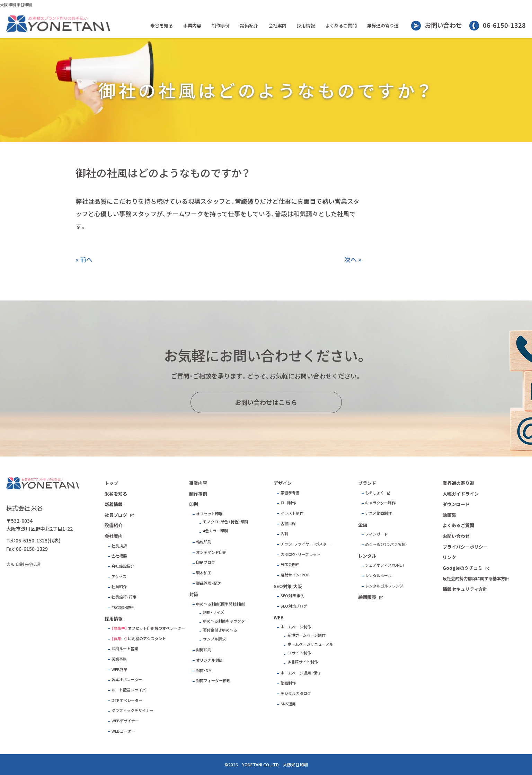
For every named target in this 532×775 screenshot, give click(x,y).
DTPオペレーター (127, 700)
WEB (279, 617)
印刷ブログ (206, 562)
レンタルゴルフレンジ (384, 586)
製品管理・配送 (209, 583)
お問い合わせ (443, 25)
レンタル (367, 556)
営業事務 (119, 659)
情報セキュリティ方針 (465, 589)
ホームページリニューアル (310, 644)
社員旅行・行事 (124, 597)
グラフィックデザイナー (132, 710)
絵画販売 (367, 597)
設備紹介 (249, 25)
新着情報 (114, 504)
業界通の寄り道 (383, 25)
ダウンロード (456, 504)
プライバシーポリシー (465, 547)
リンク (449, 557)
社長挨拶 (119, 546)
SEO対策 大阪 (288, 586)
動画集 (449, 515)
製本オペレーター (127, 680)
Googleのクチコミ (463, 568)
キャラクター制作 (380, 503)
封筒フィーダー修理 (213, 681)
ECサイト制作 (299, 653)
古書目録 (288, 524)
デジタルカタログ (296, 693)
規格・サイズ (214, 612)
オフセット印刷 (209, 514)
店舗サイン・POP (295, 575)
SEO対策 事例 (292, 596)
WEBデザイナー (125, 721)
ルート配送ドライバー (131, 690)
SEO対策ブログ (294, 606)
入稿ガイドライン (461, 494)
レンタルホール (378, 576)
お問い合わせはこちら (266, 402)
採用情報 (306, 25)
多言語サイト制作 (303, 662)
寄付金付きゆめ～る (220, 630)
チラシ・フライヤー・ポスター (305, 544)
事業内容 (192, 25)
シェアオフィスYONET (385, 565)
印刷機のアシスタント (147, 639)
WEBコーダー (123, 731)
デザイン (283, 483)
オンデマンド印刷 (211, 552)
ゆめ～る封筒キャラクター (226, 621)
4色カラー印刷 (215, 531)
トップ (111, 483)
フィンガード (376, 534)
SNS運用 (288, 704)
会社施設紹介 (123, 566)
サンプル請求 (214, 639)
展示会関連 (290, 564)
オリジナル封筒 (209, 660)
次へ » (353, 259)
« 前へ (84, 259)
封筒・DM (204, 670)
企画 (363, 525)
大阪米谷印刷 (295, 765)
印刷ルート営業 (125, 649)
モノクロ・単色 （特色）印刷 (225, 522)
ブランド (367, 483)
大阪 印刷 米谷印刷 (16, 5)
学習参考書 (290, 493)
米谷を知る (162, 25)
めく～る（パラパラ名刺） (386, 544)
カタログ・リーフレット (300, 554)
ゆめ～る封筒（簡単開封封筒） (221, 604)
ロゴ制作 (288, 503)
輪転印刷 (204, 542)
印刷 (194, 504)
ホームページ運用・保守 (301, 673)
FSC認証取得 (123, 607)
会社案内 (277, 25)
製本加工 (204, 573)
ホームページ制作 (296, 627)
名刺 (284, 534)
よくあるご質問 (341, 25)
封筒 (194, 594)
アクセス (119, 577)
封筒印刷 (204, 650)
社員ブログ (116, 515)
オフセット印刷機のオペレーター (156, 628)
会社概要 (119, 556)
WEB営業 (119, 669)
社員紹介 (119, 587)
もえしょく (375, 493)
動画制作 (288, 683)
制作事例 (221, 25)
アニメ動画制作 (378, 513)
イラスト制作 (292, 513)
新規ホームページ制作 (307, 635)
